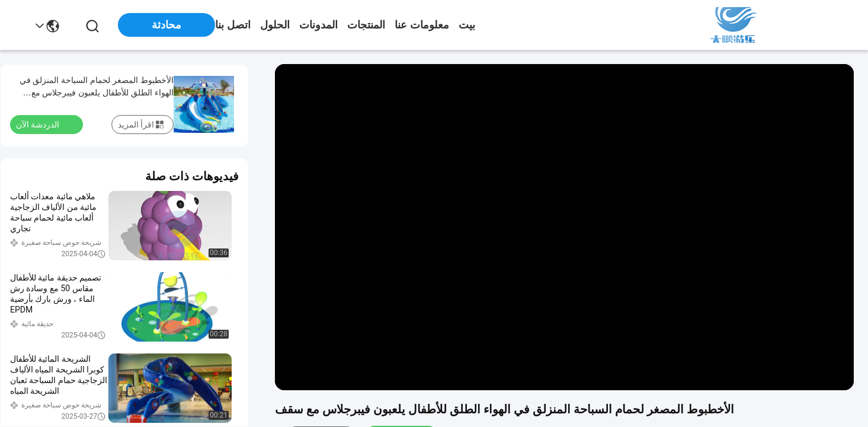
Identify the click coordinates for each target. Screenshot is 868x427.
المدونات (318, 25)
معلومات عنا (422, 25)
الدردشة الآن (45, 124)
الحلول (275, 25)
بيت (467, 25)
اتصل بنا (233, 25)
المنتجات (366, 25)
